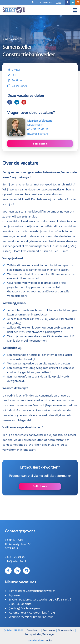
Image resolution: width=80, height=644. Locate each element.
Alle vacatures (13, 39)
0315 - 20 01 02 (44, 2)
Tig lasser (15, 595)
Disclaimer (49, 630)
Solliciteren (40, 143)
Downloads (33, 630)
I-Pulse (48, 640)
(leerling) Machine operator (26, 608)
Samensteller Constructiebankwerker (32, 591)
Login (58, 2)
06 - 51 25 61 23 (38, 129)
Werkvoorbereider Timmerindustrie (31, 617)
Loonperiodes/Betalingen (40, 634)
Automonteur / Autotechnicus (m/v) (32, 612)
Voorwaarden (66, 630)
